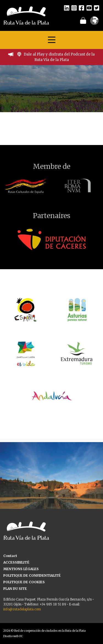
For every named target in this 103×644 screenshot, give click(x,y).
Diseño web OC (13, 636)
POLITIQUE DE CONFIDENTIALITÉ (32, 575)
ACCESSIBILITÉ (16, 562)
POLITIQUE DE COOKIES (24, 582)
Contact (10, 556)
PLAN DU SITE (15, 589)
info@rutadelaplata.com (22, 609)
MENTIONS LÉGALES (21, 569)
